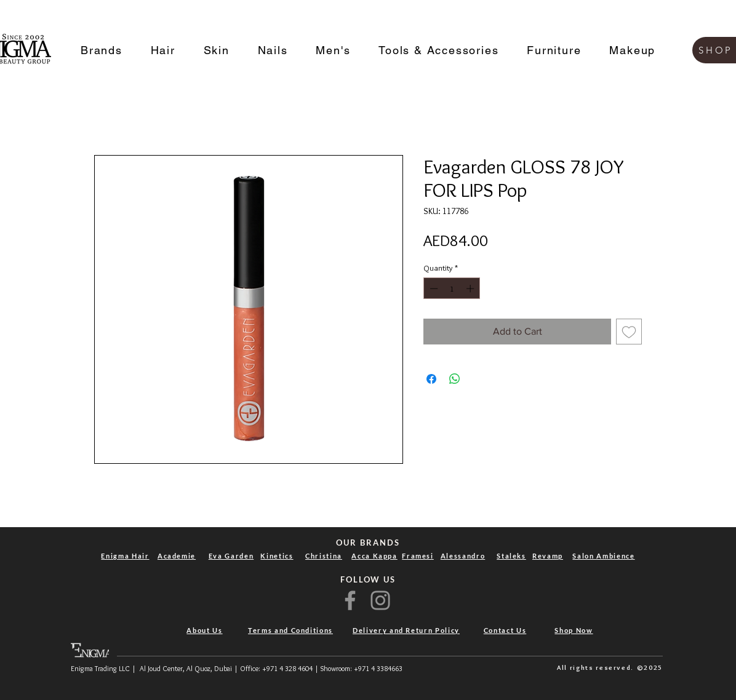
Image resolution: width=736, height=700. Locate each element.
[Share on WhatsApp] (455, 379)
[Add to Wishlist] (629, 332)
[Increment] (471, 288)
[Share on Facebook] (431, 379)
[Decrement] (433, 288)
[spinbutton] (452, 288)
